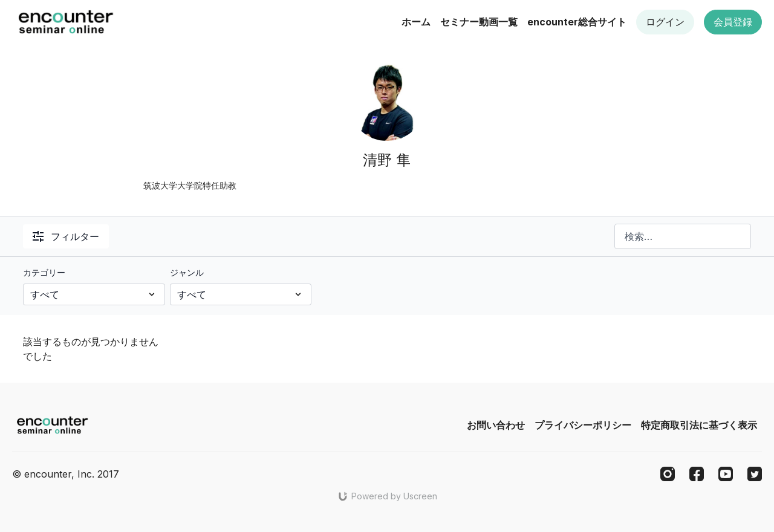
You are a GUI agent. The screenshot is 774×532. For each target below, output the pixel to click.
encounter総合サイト (577, 22)
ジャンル (187, 272)
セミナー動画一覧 (479, 22)
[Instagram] (668, 474)
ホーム (416, 22)
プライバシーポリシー (583, 425)
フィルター (66, 236)
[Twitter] (755, 474)
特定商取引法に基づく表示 (699, 425)
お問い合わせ (496, 425)
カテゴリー (44, 272)
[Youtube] (726, 474)
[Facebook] (697, 474)
